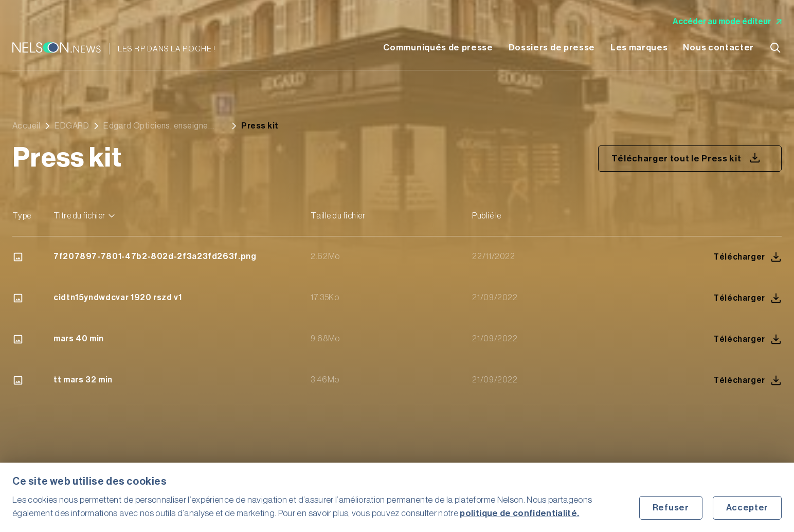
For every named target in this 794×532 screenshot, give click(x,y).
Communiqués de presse (438, 48)
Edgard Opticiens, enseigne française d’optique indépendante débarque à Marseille (156, 126)
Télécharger (747, 257)
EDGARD (72, 126)
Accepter (747, 508)
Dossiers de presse (552, 48)
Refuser (671, 508)
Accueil (26, 126)
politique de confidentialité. (519, 513)
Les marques (639, 48)
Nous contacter (718, 48)
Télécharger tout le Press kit (686, 158)
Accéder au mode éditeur (727, 22)
